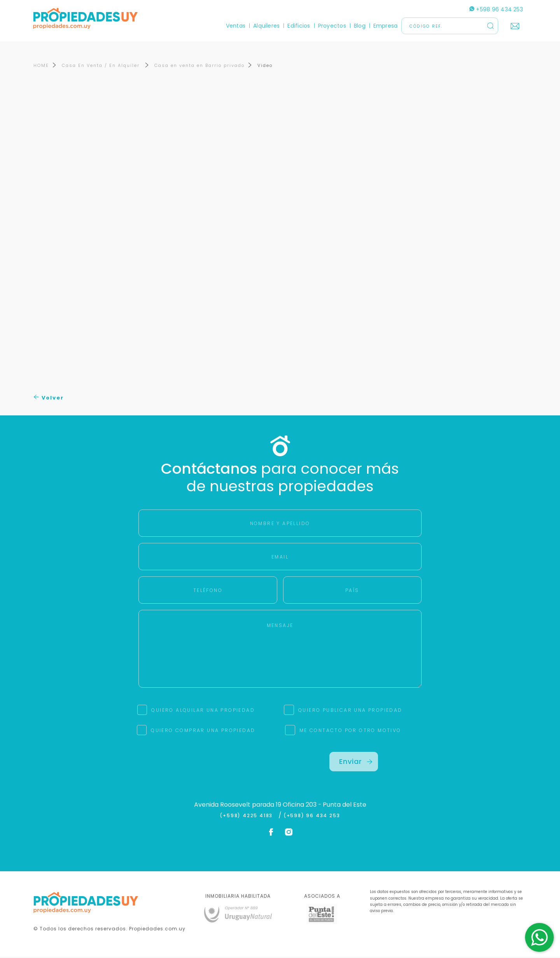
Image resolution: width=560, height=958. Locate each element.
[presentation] (206, 768)
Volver (49, 398)
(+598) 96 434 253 (312, 816)
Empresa (385, 26)
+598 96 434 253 (496, 9)
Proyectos (332, 26)
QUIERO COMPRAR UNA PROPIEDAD (203, 731)
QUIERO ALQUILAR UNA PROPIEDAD (203, 711)
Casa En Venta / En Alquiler (102, 67)
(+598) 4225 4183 (248, 816)
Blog (359, 26)
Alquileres (266, 26)
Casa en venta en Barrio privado (199, 67)
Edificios (299, 26)
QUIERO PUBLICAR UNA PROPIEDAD (350, 711)
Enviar (356, 763)
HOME (41, 67)
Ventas (235, 26)
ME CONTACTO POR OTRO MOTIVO (350, 731)
